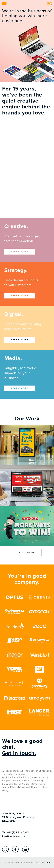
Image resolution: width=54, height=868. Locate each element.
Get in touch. (19, 753)
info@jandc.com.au (14, 836)
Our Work (27, 419)
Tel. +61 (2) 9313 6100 (15, 832)
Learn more (20, 252)
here (48, 862)
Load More (27, 552)
